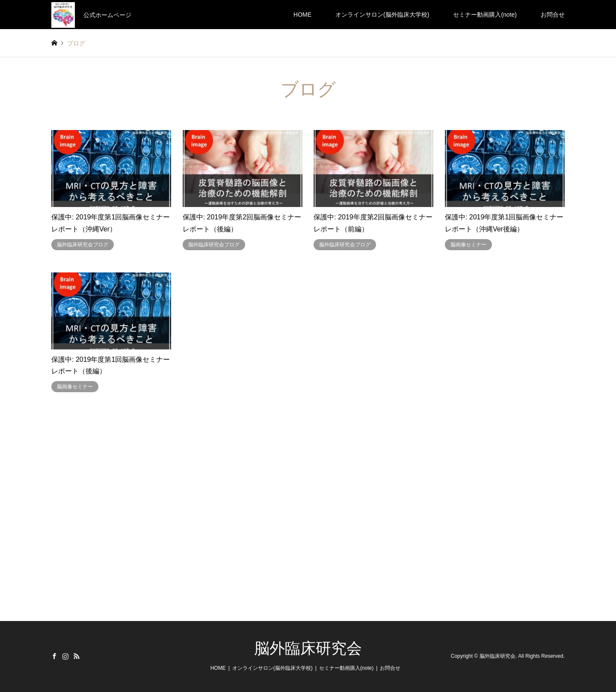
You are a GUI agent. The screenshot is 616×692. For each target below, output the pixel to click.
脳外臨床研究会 (308, 648)
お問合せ (553, 15)
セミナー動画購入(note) (485, 15)
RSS (77, 656)
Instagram (65, 656)
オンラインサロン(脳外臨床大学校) (382, 15)
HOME (302, 15)
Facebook (54, 656)
